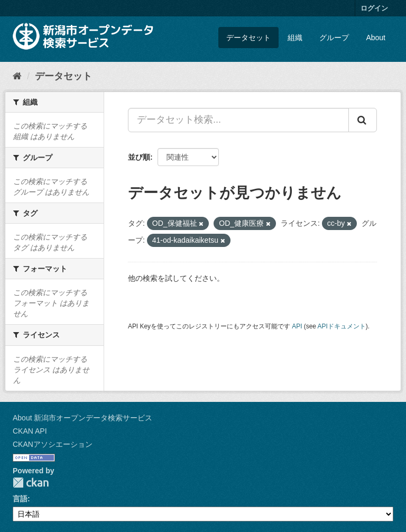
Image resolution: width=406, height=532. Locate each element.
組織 (295, 38)
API (297, 326)
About (376, 38)
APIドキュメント (342, 326)
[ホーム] (17, 76)
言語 (20, 499)
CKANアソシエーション (53, 444)
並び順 (139, 157)
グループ (334, 38)
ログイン (374, 8)
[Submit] (363, 120)
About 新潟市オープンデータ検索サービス (82, 418)
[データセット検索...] (238, 120)
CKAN (31, 483)
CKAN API (30, 431)
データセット (248, 38)
